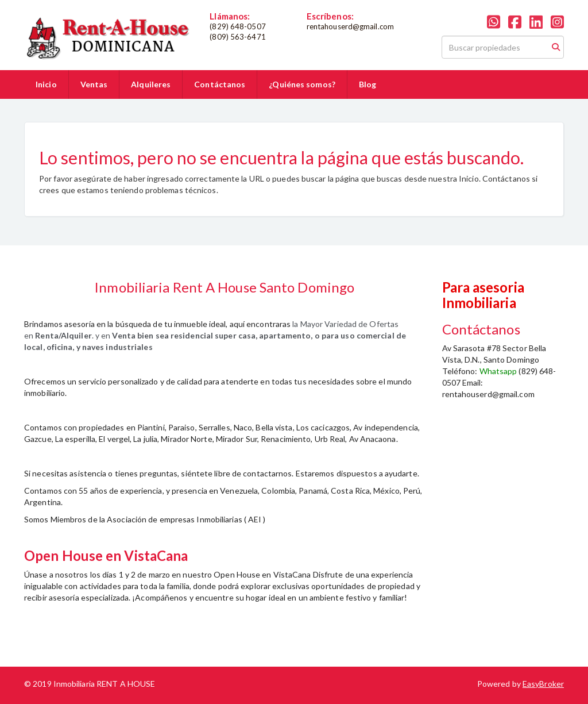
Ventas (94, 84)
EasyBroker (543, 684)
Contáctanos (220, 84)
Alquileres (151, 84)
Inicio (46, 84)
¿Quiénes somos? (302, 84)
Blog (367, 84)
